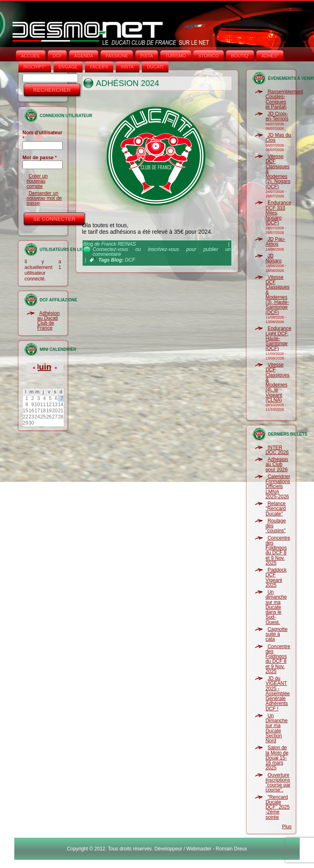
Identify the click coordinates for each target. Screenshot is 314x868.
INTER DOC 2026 (277, 450)
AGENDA (83, 56)
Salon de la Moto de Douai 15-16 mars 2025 (277, 758)
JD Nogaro (273, 258)
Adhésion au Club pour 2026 (277, 465)
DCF (57, 56)
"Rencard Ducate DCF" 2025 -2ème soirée (277, 807)
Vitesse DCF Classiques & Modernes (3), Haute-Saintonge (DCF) (277, 295)
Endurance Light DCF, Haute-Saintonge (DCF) (278, 338)
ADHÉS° (270, 56)
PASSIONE (117, 56)
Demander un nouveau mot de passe (44, 198)
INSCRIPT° (35, 67)
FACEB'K (99, 67)
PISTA (147, 56)
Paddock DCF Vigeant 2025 (276, 578)
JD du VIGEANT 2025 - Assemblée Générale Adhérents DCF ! (277, 694)
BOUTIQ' (240, 56)
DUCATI (155, 67)
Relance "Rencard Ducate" (276, 509)
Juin (43, 367)
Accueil (31, 56)
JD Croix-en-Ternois (277, 116)
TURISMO (176, 56)
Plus (287, 827)
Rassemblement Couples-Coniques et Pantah (284, 99)
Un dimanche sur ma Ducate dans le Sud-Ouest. (276, 607)
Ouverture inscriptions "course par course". (278, 783)
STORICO (209, 56)
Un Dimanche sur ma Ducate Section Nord (276, 728)
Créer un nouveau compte (37, 181)
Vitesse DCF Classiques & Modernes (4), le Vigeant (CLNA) (277, 382)
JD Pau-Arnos (275, 242)
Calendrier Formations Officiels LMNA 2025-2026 (278, 487)
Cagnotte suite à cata (276, 634)
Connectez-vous (111, 249)
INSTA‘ (128, 67)
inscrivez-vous (164, 249)
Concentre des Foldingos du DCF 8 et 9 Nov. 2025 (278, 550)
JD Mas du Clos (278, 138)
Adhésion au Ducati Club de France (48, 321)
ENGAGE (68, 67)
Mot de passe (40, 158)
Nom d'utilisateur (43, 136)
